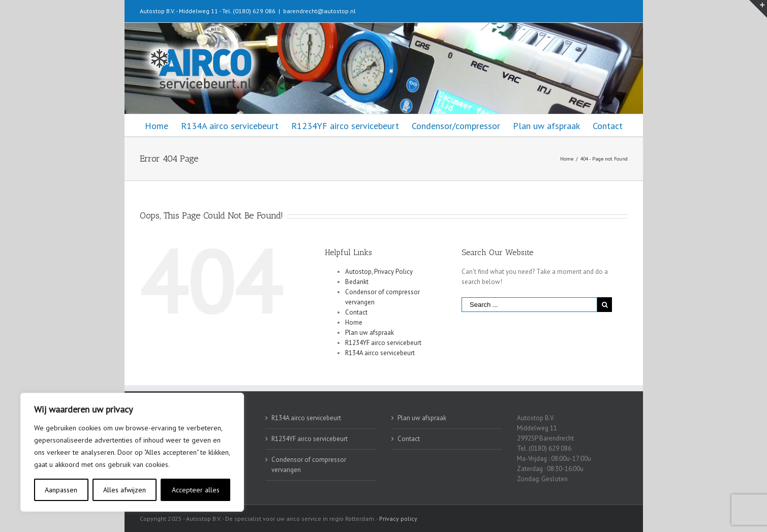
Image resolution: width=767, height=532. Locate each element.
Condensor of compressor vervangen (309, 465)
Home (354, 322)
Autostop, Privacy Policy (379, 272)
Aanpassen (61, 490)
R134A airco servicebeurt (380, 353)
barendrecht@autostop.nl (319, 11)
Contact (356, 312)
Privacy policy (398, 519)
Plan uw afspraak (370, 333)
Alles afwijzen (125, 490)
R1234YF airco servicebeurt (383, 343)
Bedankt (357, 282)
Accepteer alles (196, 490)
